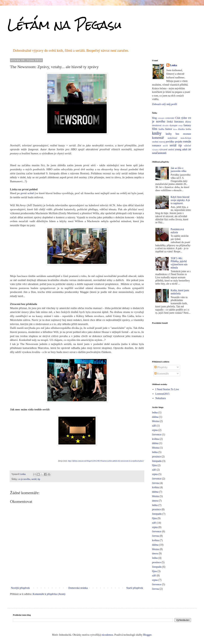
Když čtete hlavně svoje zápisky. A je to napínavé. (180, 200)
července (157, 435)
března (156, 421)
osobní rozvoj (159, 142)
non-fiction (186, 138)
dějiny (188, 122)
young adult (181, 149)
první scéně (27, 193)
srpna (155, 430)
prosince (156, 457)
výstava (155, 150)
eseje (180, 125)
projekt (179, 142)
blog (154, 118)
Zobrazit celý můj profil (164, 104)
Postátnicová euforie (177, 231)
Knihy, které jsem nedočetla (180, 292)
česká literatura (175, 122)
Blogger (147, 635)
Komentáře (162, 374)
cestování (170, 118)
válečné (187, 146)
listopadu (157, 461)
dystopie (173, 125)
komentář (158, 138)
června (156, 483)
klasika (182, 129)
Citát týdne (181, 118)
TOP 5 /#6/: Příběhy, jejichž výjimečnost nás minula (179, 263)
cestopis (161, 118)
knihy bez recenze (178, 134)
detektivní (157, 125)
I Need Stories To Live (167, 389)
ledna (155, 413)
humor (169, 129)
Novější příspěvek (20, 588)
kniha (188, 129)
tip (39, 479)
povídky (170, 142)
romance (157, 146)
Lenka (174, 65)
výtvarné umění (167, 150)
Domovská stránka (78, 588)
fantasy (187, 125)
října (154, 465)
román (187, 141)
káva (175, 129)
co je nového (24, 479)
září (154, 426)
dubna (155, 417)
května (156, 439)
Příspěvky (161, 367)
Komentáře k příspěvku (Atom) (49, 594)
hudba (161, 129)
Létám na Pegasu (65, 25)
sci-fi (165, 146)
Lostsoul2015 (162, 394)
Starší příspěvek (135, 588)
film (155, 129)
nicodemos (107, 635)
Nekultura (161, 398)
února (155, 501)
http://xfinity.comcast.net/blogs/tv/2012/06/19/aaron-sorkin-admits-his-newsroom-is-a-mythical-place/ (106, 461)
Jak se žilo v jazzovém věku (178, 170)
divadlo (166, 125)
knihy (157, 133)
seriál (34, 479)
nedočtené (172, 138)
